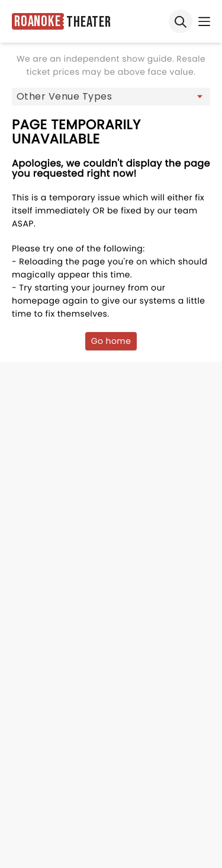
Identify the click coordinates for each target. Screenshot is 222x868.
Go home (111, 341)
